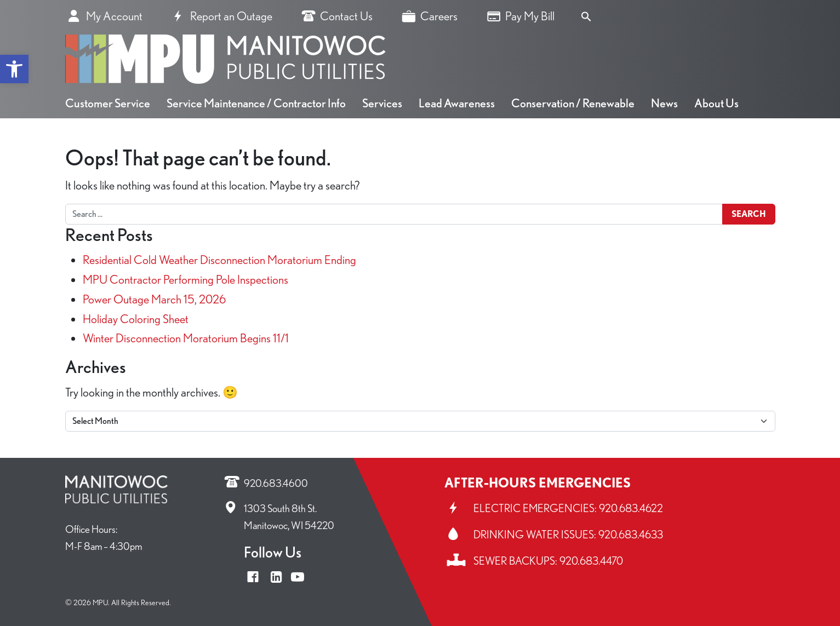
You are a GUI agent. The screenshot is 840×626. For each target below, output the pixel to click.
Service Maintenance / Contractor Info (256, 103)
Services (382, 103)
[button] (14, 69)
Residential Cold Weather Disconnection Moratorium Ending (219, 259)
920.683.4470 (591, 561)
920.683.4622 (631, 508)
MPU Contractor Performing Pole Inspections (185, 279)
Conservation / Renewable (573, 103)
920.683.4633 (631, 535)
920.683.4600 (276, 483)
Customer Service (108, 103)
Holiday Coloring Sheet (136, 318)
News (664, 103)
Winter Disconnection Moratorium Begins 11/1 (186, 338)
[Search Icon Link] (586, 15)
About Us (716, 103)
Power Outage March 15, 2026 (154, 299)
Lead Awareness (457, 103)
